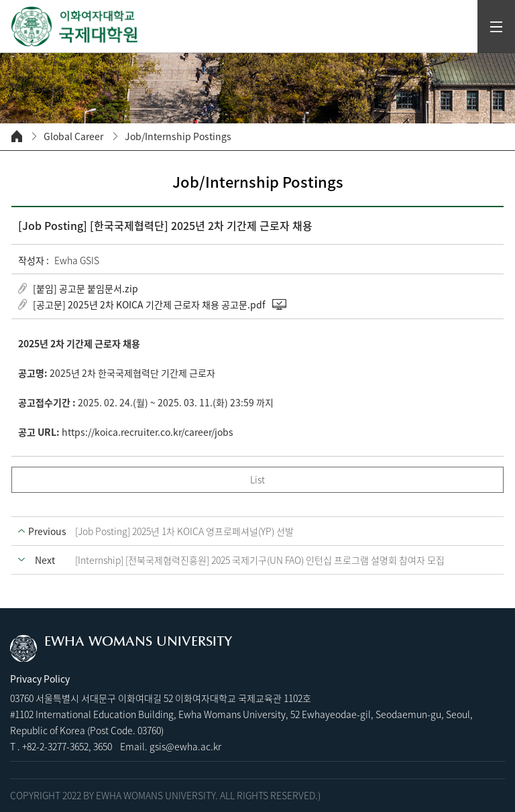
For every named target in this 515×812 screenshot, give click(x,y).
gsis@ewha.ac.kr (185, 746)
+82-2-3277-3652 (55, 746)
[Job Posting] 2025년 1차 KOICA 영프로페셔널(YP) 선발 (184, 531)
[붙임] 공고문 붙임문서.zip (85, 288)
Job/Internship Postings (178, 136)
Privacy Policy (40, 679)
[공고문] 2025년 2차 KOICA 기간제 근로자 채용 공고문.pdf (149, 304)
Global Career (73, 136)
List (257, 479)
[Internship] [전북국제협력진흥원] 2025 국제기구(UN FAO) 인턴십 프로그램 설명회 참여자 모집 (260, 560)
